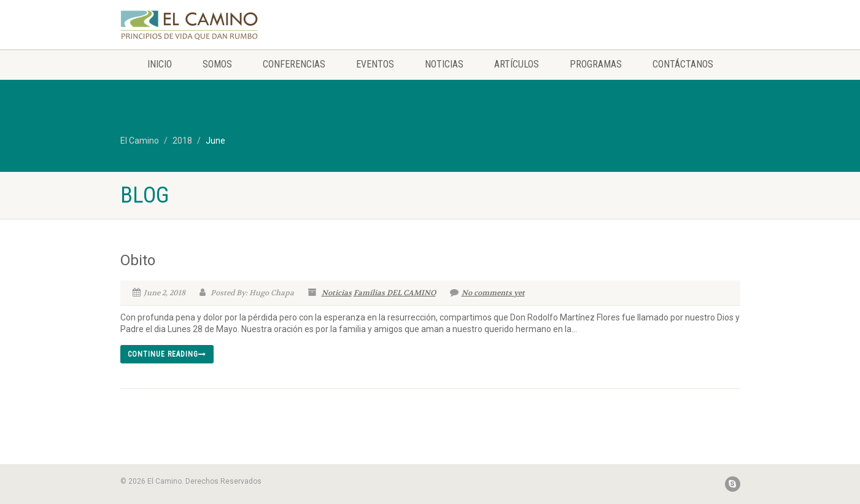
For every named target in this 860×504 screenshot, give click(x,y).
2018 (182, 141)
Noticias (444, 64)
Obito (138, 260)
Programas (596, 64)
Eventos (375, 64)
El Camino (140, 141)
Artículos (517, 64)
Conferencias (294, 64)
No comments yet (487, 293)
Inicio (160, 64)
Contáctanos (683, 64)
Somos (217, 64)
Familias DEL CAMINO (395, 293)
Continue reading (167, 354)
